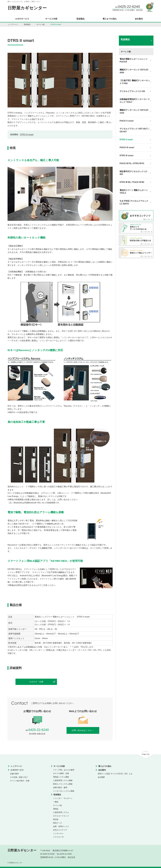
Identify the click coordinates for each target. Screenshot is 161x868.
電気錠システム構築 (61, 777)
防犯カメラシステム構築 (63, 784)
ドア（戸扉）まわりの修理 (64, 770)
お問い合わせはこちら (83, 730)
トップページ (13, 24)
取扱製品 (80, 19)
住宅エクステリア (60, 830)
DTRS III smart (27, 135)
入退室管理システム (61, 812)
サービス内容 (51, 19)
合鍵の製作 (14, 774)
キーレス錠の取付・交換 (20, 781)
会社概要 (101, 777)
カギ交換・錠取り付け (19, 777)
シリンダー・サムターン (63, 798)
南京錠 (56, 819)
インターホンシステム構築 (64, 791)
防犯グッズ (57, 823)
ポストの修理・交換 (61, 773)
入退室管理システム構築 (63, 780)
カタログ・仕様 (36, 682)
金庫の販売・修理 (60, 787)
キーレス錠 (41, 24)
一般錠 (56, 802)
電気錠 (56, 809)
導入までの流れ (110, 19)
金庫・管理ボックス (61, 826)
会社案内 (139, 19)
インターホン (58, 833)
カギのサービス (22, 19)
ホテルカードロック (61, 816)
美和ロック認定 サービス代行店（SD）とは (115, 774)
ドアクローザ (58, 837)
